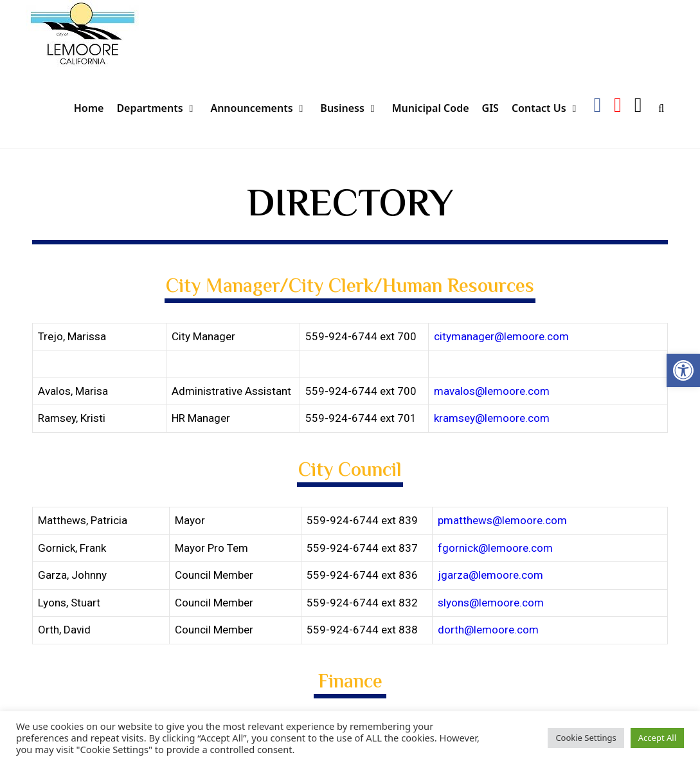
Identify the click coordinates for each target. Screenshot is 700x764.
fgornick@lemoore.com (495, 548)
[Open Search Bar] (661, 108)
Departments (160, 108)
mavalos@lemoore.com (492, 391)
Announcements (262, 108)
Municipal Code (431, 108)
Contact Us (549, 108)
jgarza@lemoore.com (490, 575)
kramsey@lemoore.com (492, 418)
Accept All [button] (657, 738)
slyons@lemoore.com (491, 603)
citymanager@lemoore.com (501, 336)
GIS (490, 108)
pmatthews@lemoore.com (502, 520)
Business (353, 108)
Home (89, 108)
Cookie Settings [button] (586, 738)
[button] (683, 370)
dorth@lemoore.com (488, 630)
